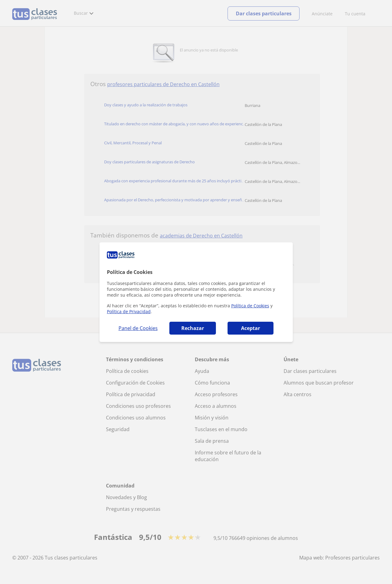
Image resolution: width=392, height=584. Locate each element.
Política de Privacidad (129, 311)
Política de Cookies (250, 306)
